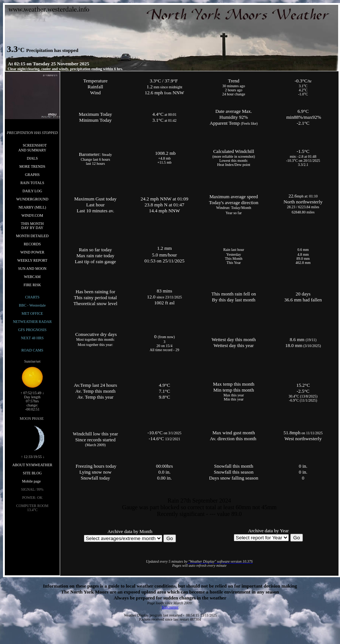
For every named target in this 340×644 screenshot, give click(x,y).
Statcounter (170, 607)
